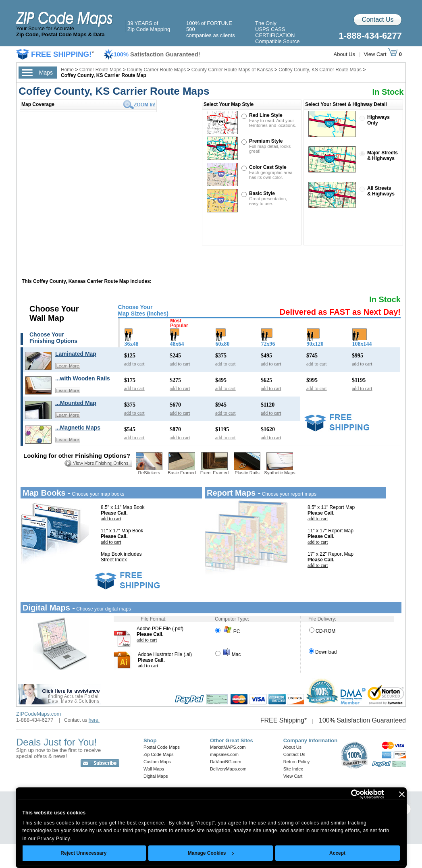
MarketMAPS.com (228, 747)
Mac (228, 654)
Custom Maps (157, 762)
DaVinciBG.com (226, 762)
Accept (337, 853)
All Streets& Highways (381, 191)
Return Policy (296, 762)
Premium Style (266, 141)
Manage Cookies (211, 853)
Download (323, 652)
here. (94, 720)
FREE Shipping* (284, 720)
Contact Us (377, 20)
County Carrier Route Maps (156, 70)
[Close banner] (402, 794)
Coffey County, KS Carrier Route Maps (320, 70)
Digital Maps (156, 776)
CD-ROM (322, 631)
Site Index (293, 769)
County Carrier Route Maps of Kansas (232, 70)
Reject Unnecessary (83, 853)
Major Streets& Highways (383, 156)
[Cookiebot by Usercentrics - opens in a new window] (349, 794)
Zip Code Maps (159, 754)
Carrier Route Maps (101, 70)
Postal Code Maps (162, 747)
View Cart (380, 54)
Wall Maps (154, 769)
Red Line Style (266, 115)
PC (228, 631)
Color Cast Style (268, 167)
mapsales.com (224, 754)
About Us (344, 54)
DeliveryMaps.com (228, 769)
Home (67, 70)
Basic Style (262, 193)
